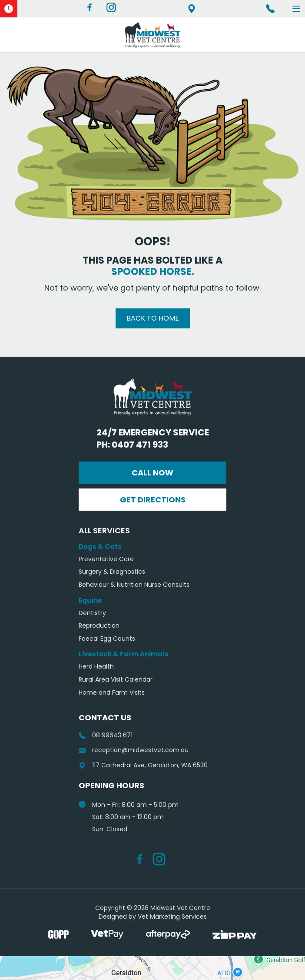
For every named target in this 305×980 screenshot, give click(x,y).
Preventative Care (106, 559)
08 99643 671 (106, 735)
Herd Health (96, 667)
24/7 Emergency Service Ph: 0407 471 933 (153, 438)
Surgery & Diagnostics (112, 572)
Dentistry (92, 613)
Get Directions (153, 500)
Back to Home (153, 318)
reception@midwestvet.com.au (134, 750)
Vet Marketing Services (172, 916)
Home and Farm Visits (112, 693)
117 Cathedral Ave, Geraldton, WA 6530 (192, 9)
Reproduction (99, 626)
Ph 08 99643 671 (270, 9)
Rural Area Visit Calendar (116, 680)
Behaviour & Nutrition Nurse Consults (134, 585)
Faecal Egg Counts (107, 639)
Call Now (152, 473)
